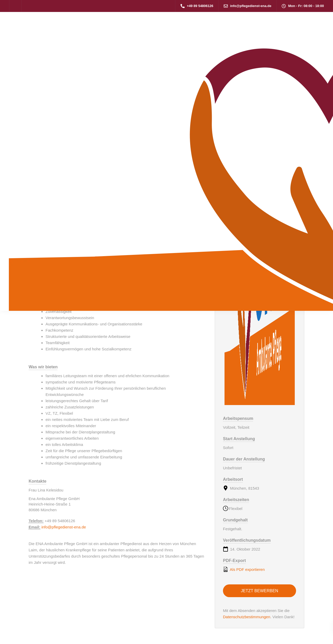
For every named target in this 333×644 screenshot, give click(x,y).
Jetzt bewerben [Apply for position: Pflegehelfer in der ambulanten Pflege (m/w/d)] (260, 591)
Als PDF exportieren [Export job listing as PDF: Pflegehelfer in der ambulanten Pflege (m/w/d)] (244, 569)
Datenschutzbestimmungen (247, 617)
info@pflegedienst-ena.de (64, 527)
